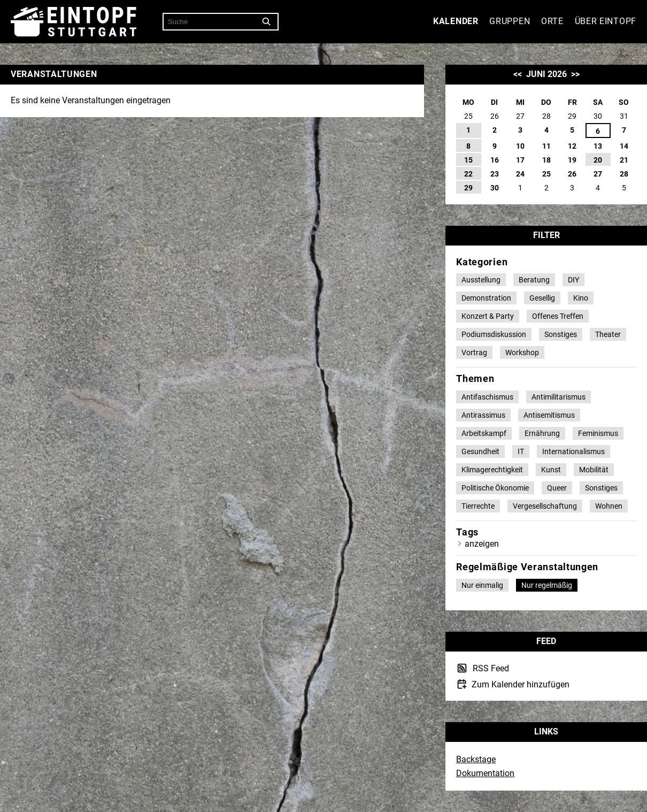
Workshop (522, 353)
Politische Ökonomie (495, 488)
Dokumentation (485, 773)
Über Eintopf (606, 21)
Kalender (456, 21)
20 (598, 160)
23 (495, 174)
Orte (552, 21)
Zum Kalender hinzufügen (519, 684)
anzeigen (482, 544)
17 (520, 160)
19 (572, 160)
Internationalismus (573, 451)
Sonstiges (561, 334)
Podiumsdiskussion (494, 334)
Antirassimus (483, 415)
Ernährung (542, 433)
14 (624, 146)
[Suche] (267, 22)
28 (624, 174)
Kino (581, 298)
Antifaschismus (487, 397)
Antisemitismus (549, 415)
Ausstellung (481, 280)
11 (546, 146)
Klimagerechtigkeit (492, 470)
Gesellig (542, 298)
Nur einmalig (482, 585)
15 (468, 160)
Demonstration (486, 298)
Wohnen (609, 506)
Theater (608, 334)
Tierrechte (478, 506)
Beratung (534, 280)
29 (468, 188)
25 (546, 174)
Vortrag (474, 353)
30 (495, 188)
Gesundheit (480, 451)
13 (598, 146)
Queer (557, 488)
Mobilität (594, 470)
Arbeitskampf (484, 433)
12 (572, 146)
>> (575, 74)
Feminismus (598, 433)
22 (468, 174)
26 (572, 174)
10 (520, 146)
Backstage (476, 759)
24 (520, 174)
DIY (573, 280)
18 (546, 160)
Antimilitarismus (559, 397)
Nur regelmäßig (547, 585)
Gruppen (510, 21)
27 (598, 174)
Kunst (551, 470)
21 (624, 160)
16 (495, 160)
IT (521, 451)
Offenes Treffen (558, 316)
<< (518, 74)
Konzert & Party (488, 316)
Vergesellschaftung (545, 506)
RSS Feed (490, 668)
